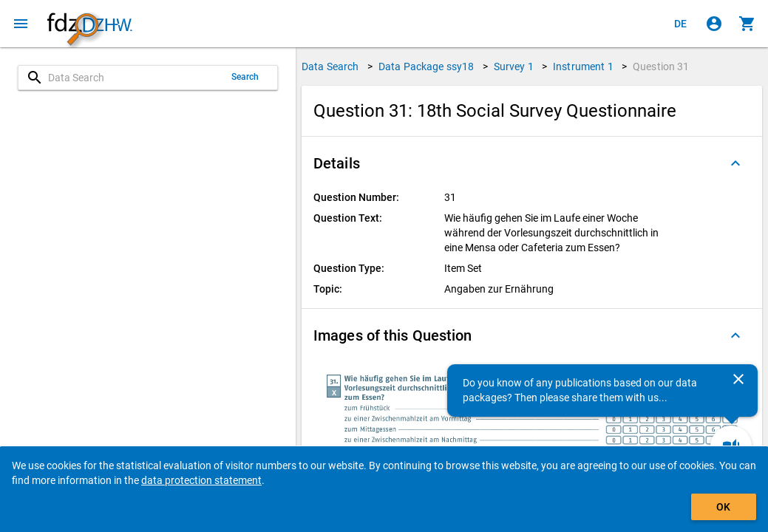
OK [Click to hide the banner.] (723, 507)
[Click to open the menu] (21, 24)
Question (661, 66)
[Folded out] (735, 163)
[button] (532, 163)
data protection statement (201, 480)
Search (245, 77)
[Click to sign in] (714, 24)
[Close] (738, 379)
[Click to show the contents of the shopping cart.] (747, 24)
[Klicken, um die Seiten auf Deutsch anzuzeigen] (681, 24)
